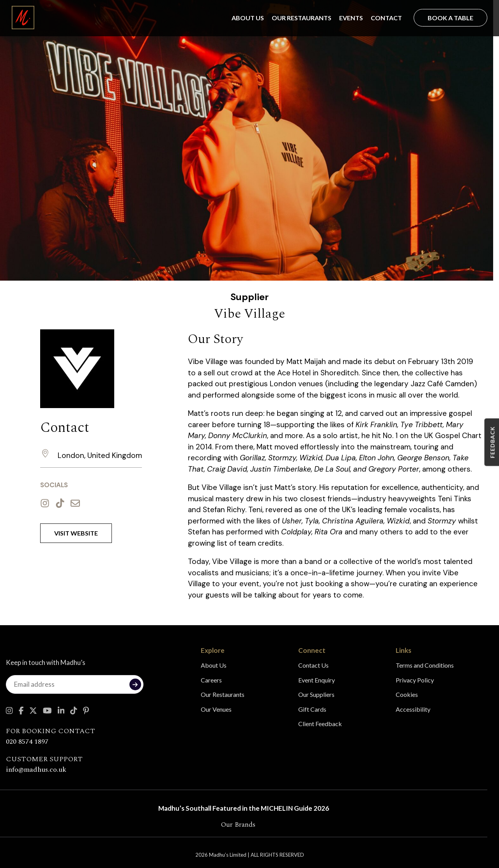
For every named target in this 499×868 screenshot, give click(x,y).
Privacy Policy (415, 680)
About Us (248, 18)
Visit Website (76, 533)
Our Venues (216, 709)
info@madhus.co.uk (36, 770)
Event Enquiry (317, 680)
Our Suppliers (316, 694)
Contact (386, 18)
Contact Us (313, 665)
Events (351, 18)
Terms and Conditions (425, 665)
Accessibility (413, 709)
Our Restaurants (302, 18)
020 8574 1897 (27, 742)
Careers (211, 680)
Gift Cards (312, 709)
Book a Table (450, 18)
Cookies (407, 694)
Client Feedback (320, 724)
